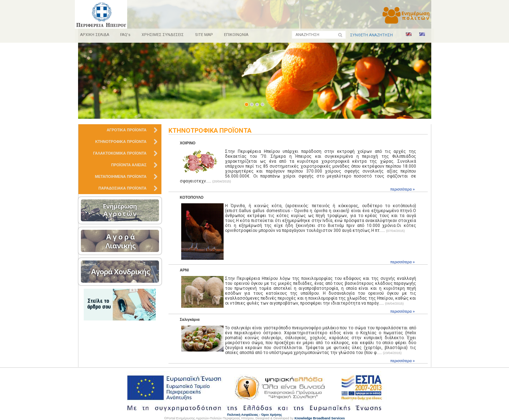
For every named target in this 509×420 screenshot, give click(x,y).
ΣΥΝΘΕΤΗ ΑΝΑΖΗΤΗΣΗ (371, 35)
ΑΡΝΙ (184, 270)
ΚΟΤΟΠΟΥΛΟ (192, 197)
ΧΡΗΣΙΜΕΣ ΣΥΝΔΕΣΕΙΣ (163, 35)
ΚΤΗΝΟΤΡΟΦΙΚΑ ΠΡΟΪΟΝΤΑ (211, 130)
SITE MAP (204, 35)
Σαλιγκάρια (190, 319)
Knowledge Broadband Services (320, 418)
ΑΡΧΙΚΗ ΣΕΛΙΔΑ (95, 35)
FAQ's (126, 35)
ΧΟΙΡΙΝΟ (188, 143)
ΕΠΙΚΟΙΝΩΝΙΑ (237, 35)
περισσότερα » (403, 189)
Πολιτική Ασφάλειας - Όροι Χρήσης (255, 415)
